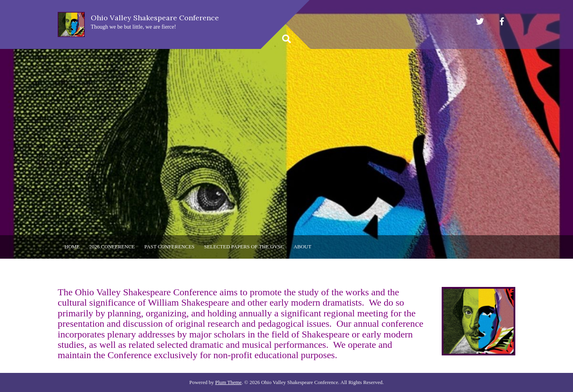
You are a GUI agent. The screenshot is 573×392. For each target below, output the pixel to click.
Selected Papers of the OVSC (244, 247)
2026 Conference (112, 247)
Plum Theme (229, 382)
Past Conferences (170, 247)
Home (72, 247)
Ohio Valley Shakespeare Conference (155, 18)
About (303, 247)
